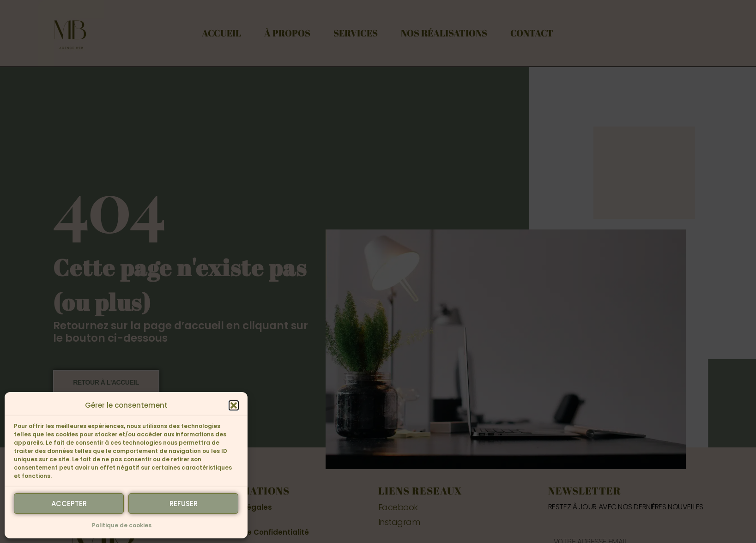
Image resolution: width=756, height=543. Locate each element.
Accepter (69, 504)
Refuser (184, 504)
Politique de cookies (122, 525)
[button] (234, 405)
